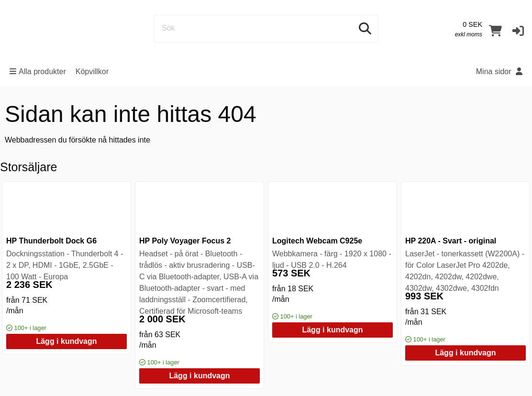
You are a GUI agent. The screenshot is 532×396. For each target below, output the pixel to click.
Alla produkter (38, 71)
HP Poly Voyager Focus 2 (185, 241)
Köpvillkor (92, 71)
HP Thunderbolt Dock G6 (51, 241)
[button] (518, 31)
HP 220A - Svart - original (451, 241)
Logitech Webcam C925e (317, 241)
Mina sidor (499, 71)
